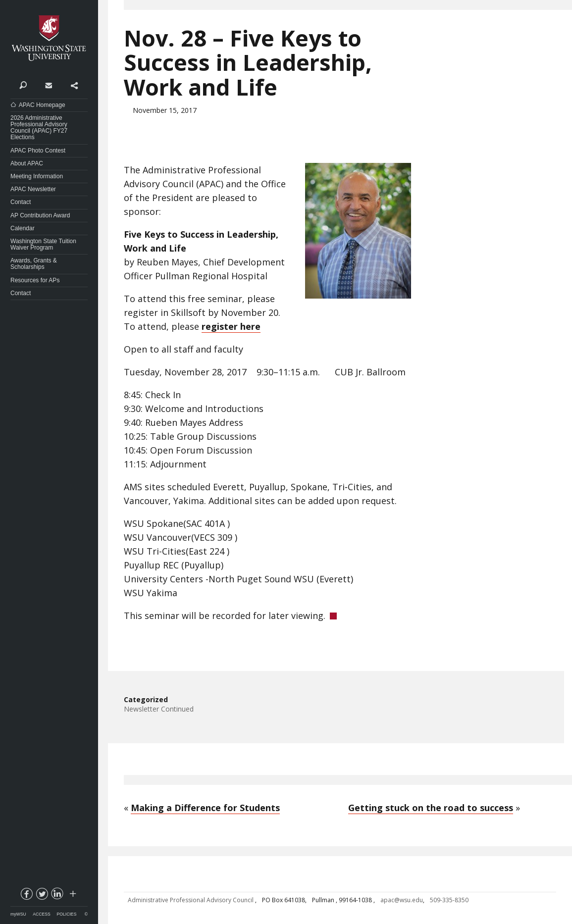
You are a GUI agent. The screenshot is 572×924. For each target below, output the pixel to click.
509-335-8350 (449, 900)
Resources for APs (35, 280)
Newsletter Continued (159, 709)
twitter (42, 896)
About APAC (27, 163)
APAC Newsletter (33, 189)
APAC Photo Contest (38, 151)
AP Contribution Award (40, 215)
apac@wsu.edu (402, 900)
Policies (67, 914)
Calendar (23, 228)
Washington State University (49, 38)
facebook (26, 896)
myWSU (18, 914)
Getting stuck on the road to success (431, 808)
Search (23, 85)
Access (41, 914)
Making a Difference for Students (205, 808)
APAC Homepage (42, 105)
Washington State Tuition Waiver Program (43, 244)
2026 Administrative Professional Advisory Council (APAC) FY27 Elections (39, 128)
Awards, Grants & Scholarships (34, 264)
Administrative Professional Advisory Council (191, 900)
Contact (48, 85)
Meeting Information (37, 176)
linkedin (57, 896)
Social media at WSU (72, 896)
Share (74, 85)
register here (231, 326)
